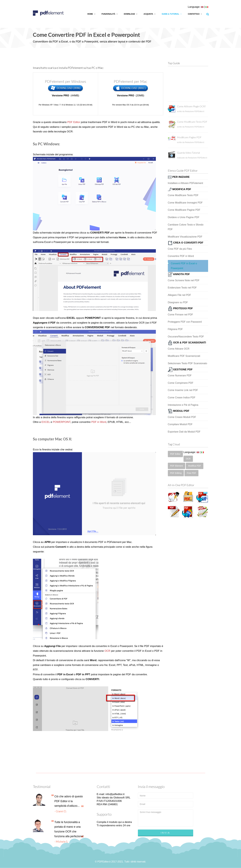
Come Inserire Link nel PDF (183, 390)
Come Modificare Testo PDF (192, 122)
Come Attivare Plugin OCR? (191, 106)
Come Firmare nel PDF (180, 315)
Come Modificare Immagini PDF (185, 203)
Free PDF (191, 473)
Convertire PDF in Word (181, 256)
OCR (107, 651)
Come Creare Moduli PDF (182, 417)
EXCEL (46, 422)
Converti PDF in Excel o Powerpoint (184, 266)
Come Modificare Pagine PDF (184, 210)
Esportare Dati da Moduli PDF (184, 432)
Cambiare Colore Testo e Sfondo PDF (186, 227)
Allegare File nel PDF (179, 295)
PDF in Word (99, 422)
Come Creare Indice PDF (182, 398)
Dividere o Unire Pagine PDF (184, 217)
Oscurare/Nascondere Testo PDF (186, 337)
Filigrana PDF (175, 329)
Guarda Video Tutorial (188, 153)
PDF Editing (176, 473)
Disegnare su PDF (178, 302)
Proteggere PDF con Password (185, 322)
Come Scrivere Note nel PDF (184, 280)
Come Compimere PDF (181, 383)
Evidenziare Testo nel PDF (182, 288)
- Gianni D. (60, 811)
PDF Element (177, 466)
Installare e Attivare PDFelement (185, 183)
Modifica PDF (195, 466)
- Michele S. (61, 842)
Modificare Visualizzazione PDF (185, 237)
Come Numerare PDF (180, 376)
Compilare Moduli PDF (180, 424)
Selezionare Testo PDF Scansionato (188, 363)
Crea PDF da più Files (180, 249)
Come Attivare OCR (179, 349)
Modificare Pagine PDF (189, 137)
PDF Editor (74, 122)
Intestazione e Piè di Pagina (183, 405)
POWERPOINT (62, 422)
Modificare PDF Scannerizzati (184, 356)
